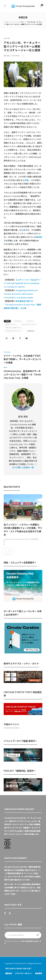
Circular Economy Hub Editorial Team (16, 539)
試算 (26, 180)
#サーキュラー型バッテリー (13, 328)
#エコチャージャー (11, 324)
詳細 (13, 894)
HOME (6, 22)
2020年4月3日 (15, 56)
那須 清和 (7, 56)
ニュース (15, 22)
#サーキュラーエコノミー (29, 324)
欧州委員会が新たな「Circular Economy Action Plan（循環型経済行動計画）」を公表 (22, 305)
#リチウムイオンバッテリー (13, 331)
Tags (7, 321)
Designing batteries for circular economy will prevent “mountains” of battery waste (21, 294)
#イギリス (30, 321)
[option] (23, 520)
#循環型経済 (31, 331)
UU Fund (28, 873)
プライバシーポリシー (24, 973)
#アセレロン (18, 321)
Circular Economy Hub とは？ (18, 969)
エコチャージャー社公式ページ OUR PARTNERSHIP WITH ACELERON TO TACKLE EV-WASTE (22, 283)
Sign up (38, 935)
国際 (22, 22)
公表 (23, 230)
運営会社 (9, 973)
